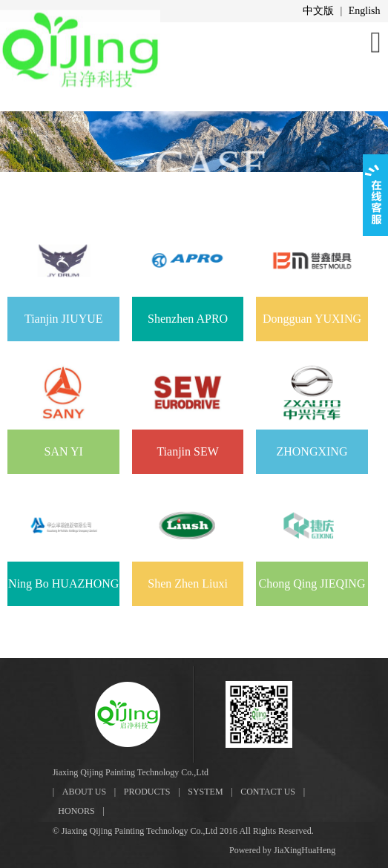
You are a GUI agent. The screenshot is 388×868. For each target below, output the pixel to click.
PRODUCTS (147, 792)
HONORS (76, 811)
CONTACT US (268, 792)
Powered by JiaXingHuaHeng (282, 850)
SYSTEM (205, 792)
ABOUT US (84, 792)
